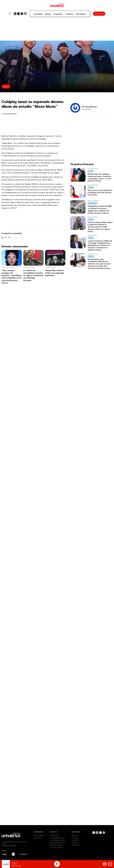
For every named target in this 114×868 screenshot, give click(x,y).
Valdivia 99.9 (75, 840)
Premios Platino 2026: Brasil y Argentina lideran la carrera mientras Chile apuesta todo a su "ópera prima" (100, 227)
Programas (58, 14)
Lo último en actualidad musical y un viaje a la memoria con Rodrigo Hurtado (33, 275)
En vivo (14, 863)
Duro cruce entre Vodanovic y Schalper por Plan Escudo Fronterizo (100, 192)
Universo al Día (93, 203)
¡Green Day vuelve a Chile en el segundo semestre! (55, 273)
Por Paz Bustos (89, 107)
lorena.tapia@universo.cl (57, 838)
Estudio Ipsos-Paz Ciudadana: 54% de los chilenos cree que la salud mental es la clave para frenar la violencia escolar (99, 264)
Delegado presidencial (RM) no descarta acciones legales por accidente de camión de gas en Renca (100, 209)
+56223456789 (54, 835)
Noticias (91, 171)
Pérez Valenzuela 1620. (56, 845)
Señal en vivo (99, 14)
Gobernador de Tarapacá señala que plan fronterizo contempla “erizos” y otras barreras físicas (99, 177)
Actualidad (38, 14)
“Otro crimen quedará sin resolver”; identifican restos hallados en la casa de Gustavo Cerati (12, 277)
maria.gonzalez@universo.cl (58, 840)
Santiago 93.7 (75, 838)
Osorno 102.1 (75, 842)
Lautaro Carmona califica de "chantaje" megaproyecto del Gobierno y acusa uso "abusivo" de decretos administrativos (100, 245)
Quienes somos (38, 838)
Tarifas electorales (39, 835)
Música (48, 14)
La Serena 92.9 (76, 845)
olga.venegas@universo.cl (57, 842)
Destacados (81, 14)
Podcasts (69, 14)
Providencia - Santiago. (57, 847)
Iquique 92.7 (75, 835)
